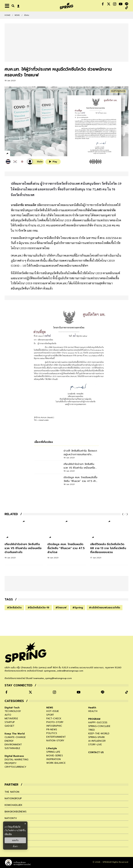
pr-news (52, 730)
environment (13, 745)
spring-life (53, 752)
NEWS (17, 15)
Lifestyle (52, 748)
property (11, 763)
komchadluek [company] (13, 805)
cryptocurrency (15, 767)
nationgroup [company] (13, 798)
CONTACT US (96, 752)
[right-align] (12, 6)
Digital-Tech (12, 708)
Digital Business (14, 756)
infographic (54, 726)
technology (13, 711)
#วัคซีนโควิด (14, 608)
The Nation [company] (12, 792)
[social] (103, 4)
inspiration (54, 759)
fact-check (54, 719)
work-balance (56, 763)
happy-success (98, 722)
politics (52, 733)
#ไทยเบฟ (61, 608)
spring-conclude (99, 726)
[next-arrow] (127, 514)
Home (7, 15)
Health (92, 708)
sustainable (12, 748)
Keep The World (15, 734)
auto (8, 715)
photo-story (55, 722)
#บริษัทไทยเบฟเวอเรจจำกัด (104, 608)
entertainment (56, 737)
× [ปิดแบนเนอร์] (25, 824)
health (93, 711)
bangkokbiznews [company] (16, 812)
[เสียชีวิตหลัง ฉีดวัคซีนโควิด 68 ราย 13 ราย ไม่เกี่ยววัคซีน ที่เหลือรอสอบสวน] (109, 551)
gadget (9, 726)
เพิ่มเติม (8, 834)
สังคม (27, 15)
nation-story (55, 741)
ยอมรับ (15, 840)
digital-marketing (16, 760)
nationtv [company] (11, 818)
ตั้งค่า (15, 846)
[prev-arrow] (123, 514)
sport (50, 715)
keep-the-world (99, 734)
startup (10, 722)
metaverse (11, 719)
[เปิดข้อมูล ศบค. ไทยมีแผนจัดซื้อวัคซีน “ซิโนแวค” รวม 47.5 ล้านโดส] (66, 551)
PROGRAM (94, 719)
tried (92, 730)
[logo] (66, 6)
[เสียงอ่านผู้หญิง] (36, 162)
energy (9, 741)
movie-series (54, 756)
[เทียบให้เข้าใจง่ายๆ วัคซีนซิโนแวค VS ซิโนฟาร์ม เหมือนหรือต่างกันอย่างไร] (24, 551)
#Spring (78, 608)
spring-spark (97, 737)
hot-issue (53, 711)
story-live (95, 745)
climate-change (15, 737)
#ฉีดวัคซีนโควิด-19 (39, 608)
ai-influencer (97, 741)
